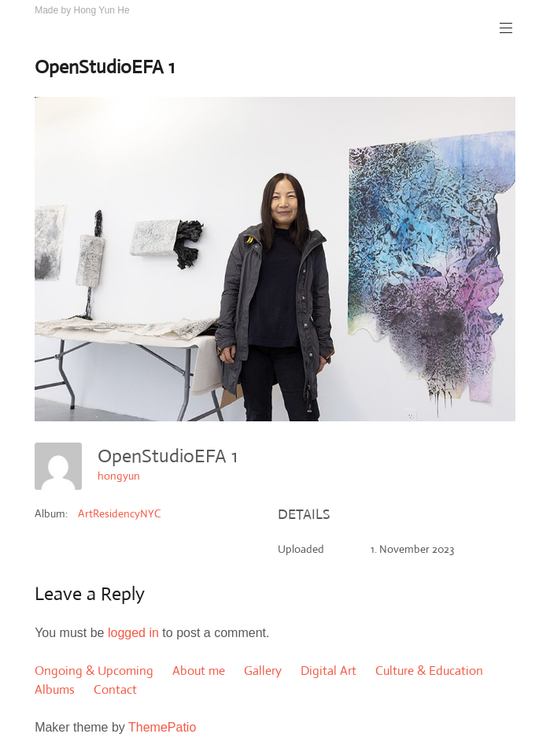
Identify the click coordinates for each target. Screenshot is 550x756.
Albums (55, 689)
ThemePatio (162, 727)
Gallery (263, 671)
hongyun (119, 476)
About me (199, 671)
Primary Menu (504, 28)
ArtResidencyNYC (120, 513)
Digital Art (329, 671)
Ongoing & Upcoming (94, 671)
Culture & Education (429, 671)
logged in (133, 633)
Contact (115, 689)
